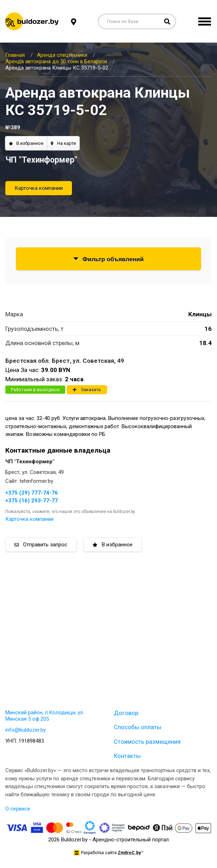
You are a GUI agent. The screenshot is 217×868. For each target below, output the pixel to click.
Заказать (87, 390)
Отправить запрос (41, 545)
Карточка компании (39, 188)
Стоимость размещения (147, 742)
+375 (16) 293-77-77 (32, 501)
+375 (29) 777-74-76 (32, 493)
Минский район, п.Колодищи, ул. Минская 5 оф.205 (45, 716)
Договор (126, 713)
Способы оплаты (138, 727)
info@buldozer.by (26, 730)
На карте (63, 143)
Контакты (127, 756)
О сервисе (18, 809)
